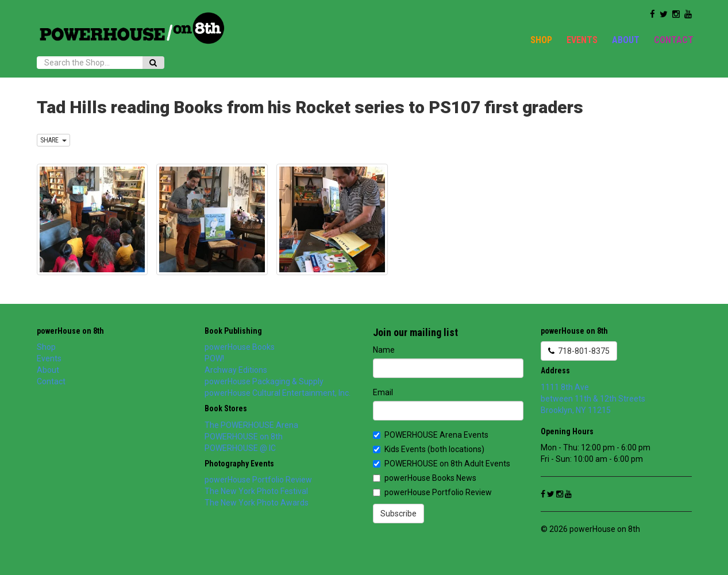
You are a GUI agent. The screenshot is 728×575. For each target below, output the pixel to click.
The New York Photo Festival (256, 491)
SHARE (53, 140)
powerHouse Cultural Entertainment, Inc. (278, 393)
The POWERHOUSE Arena (251, 425)
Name (384, 350)
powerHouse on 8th (70, 331)
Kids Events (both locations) (429, 449)
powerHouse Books (240, 347)
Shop (541, 40)
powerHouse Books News (425, 478)
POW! (214, 358)
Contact (674, 40)
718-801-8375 (579, 351)
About (626, 40)
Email (383, 392)
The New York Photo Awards (257, 503)
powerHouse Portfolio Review (258, 480)
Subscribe (398, 514)
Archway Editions (236, 370)
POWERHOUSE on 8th (244, 437)
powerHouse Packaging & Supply (264, 381)
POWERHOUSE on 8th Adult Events (442, 464)
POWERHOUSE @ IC (240, 448)
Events (582, 40)
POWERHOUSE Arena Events (431, 435)
